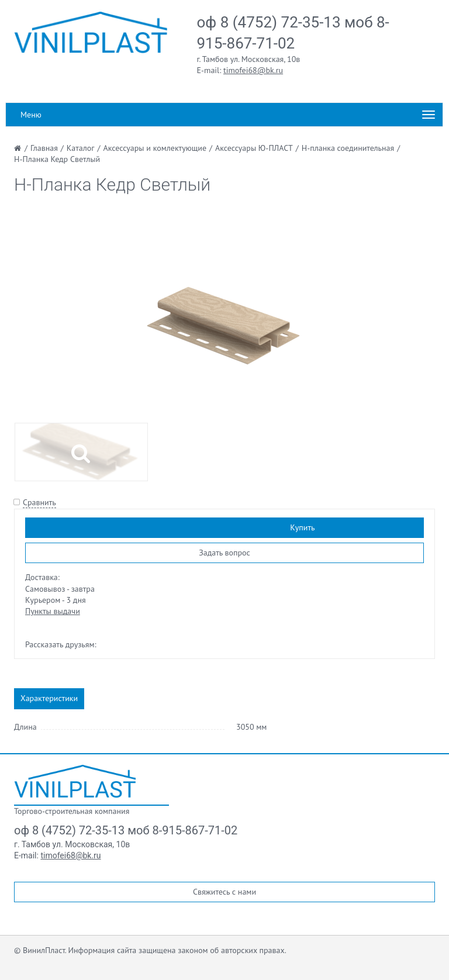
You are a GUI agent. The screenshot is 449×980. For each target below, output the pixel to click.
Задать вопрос (224, 553)
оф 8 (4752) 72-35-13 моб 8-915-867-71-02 (126, 830)
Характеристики (49, 698)
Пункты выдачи (53, 611)
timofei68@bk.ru (253, 70)
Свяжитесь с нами (224, 892)
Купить (302, 527)
